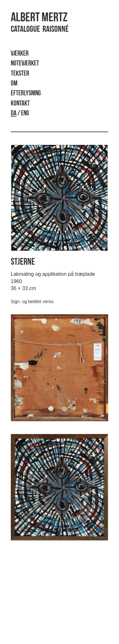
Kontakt (20, 104)
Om (14, 84)
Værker (20, 54)
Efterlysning (26, 94)
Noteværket (25, 64)
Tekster (20, 74)
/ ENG (20, 114)
